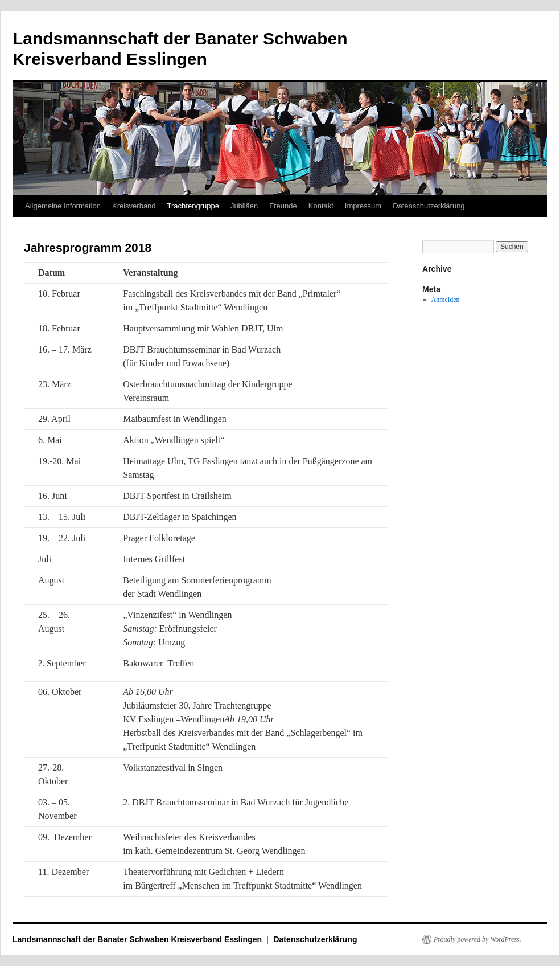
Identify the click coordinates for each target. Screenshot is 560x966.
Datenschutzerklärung (429, 206)
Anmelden (446, 300)
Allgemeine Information (63, 206)
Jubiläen (244, 206)
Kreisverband (134, 206)
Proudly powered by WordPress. (477, 939)
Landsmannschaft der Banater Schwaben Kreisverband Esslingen (138, 939)
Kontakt (321, 206)
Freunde (283, 206)
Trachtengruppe (193, 206)
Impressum (363, 206)
